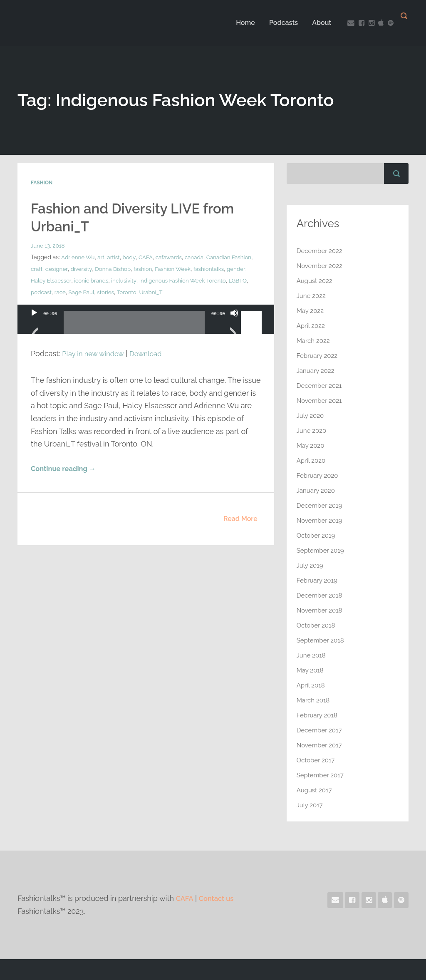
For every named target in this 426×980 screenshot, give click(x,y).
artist (116, 257)
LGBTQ (80, 292)
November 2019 (321, 520)
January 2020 (317, 490)
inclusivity (184, 280)
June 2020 (312, 430)
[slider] (134, 325)
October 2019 (317, 535)
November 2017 (321, 745)
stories (171, 292)
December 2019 (321, 505)
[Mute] (234, 323)
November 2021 (321, 401)
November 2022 (321, 266)
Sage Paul (145, 292)
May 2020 (311, 445)
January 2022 (317, 371)
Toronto (192, 292)
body (131, 257)
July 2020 (311, 416)
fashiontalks (47, 280)
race (123, 292)
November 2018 (321, 610)
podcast (104, 292)
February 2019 (318, 580)
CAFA (149, 257)
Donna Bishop (139, 268)
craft (60, 268)
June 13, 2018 (48, 245)
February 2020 (319, 475)
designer (80, 268)
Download (153, 353)
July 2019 (311, 565)
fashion (170, 268)
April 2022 (312, 326)
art (103, 257)
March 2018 (314, 700)
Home (239, 23)
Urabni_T (217, 292)
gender (75, 280)
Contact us (219, 898)
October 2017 (317, 760)
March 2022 (314, 341)
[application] (146, 327)
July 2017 (311, 805)
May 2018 (311, 670)
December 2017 (321, 730)
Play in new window (96, 353)
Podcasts (277, 23)
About (315, 23)
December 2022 (321, 251)
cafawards (173, 257)
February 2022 (318, 356)
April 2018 (312, 685)
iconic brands (150, 280)
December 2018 (321, 595)
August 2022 (316, 281)
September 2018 (322, 640)
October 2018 (317, 625)
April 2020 (312, 460)
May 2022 (311, 311)
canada (199, 257)
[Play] (34, 323)
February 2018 (318, 715)
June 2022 (312, 296)
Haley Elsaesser (108, 280)
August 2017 (315, 790)
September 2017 (322, 775)
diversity (106, 268)
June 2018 (312, 655)
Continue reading (66, 469)
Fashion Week (201, 268)
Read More (240, 519)
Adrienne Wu (79, 257)
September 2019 (322, 550)
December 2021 (321, 386)
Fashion (42, 183)
